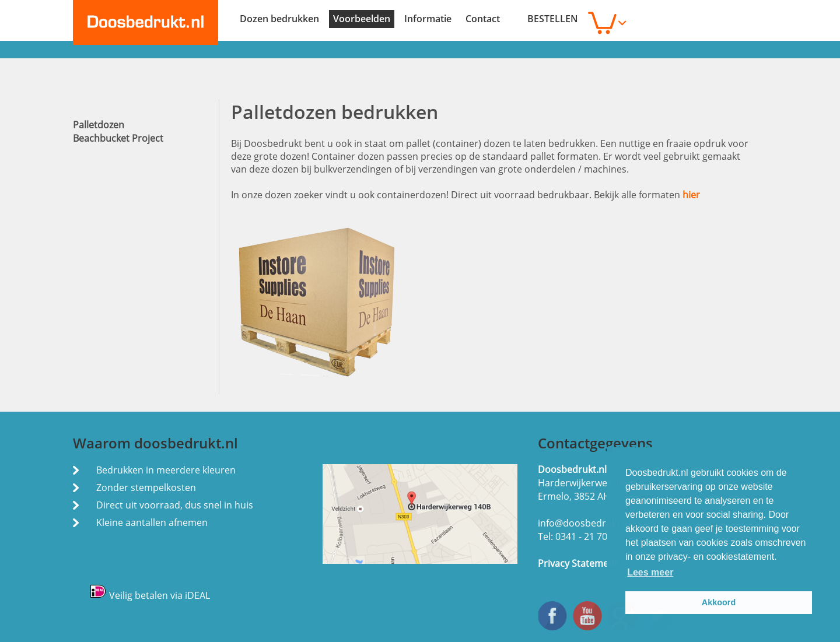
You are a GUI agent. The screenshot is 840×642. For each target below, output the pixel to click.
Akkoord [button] (719, 602)
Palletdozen (99, 125)
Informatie (428, 19)
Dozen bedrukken (279, 19)
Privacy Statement (578, 563)
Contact (483, 19)
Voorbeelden (362, 19)
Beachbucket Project (118, 138)
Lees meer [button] (650, 572)
